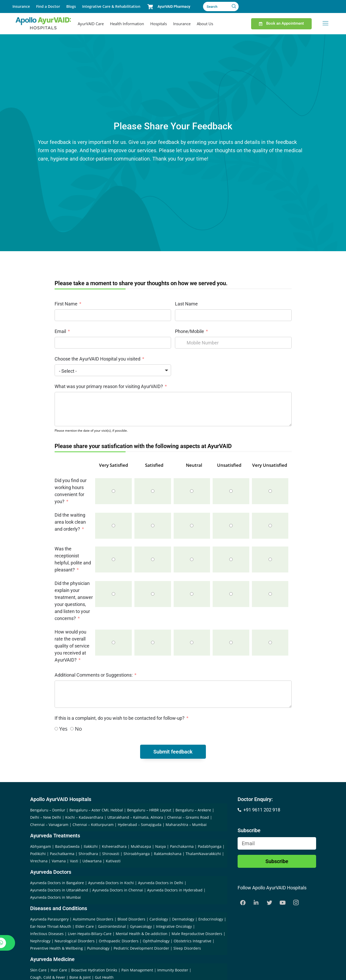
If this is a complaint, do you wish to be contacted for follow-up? (120, 718)
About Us (205, 24)
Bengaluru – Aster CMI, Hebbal (96, 810)
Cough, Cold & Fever (48, 977)
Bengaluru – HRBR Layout (149, 810)
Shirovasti (111, 854)
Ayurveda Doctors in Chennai (118, 890)
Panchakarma (182, 846)
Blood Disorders (131, 919)
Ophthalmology (156, 941)
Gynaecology (141, 926)
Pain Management (137, 970)
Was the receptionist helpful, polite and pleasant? (73, 559)
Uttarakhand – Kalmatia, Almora (135, 817)
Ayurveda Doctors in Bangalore (57, 883)
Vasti (74, 861)
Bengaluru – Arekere (193, 810)
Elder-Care (85, 926)
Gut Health (104, 977)
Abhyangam (41, 846)
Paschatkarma (62, 854)
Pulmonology (98, 948)
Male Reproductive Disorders (197, 934)
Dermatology (183, 919)
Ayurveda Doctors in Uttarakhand (59, 890)
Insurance (21, 6)
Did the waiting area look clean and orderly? (70, 522)
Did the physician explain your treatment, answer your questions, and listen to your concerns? (74, 601)
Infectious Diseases (47, 934)
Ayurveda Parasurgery (49, 919)
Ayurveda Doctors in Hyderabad (175, 890)
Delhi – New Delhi (46, 817)
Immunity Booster (173, 970)
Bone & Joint (80, 977)
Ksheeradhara (114, 846)
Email (60, 331)
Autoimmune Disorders (93, 919)
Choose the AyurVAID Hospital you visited (97, 359)
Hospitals (159, 24)
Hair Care (59, 970)
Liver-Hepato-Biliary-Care (90, 934)
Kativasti (113, 861)
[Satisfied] (153, 491)
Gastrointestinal (112, 926)
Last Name (186, 304)
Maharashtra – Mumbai (186, 825)
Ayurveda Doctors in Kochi (111, 883)
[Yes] (56, 729)
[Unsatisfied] (231, 491)
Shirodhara (88, 854)
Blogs (71, 6)
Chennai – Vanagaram (49, 825)
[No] (72, 729)
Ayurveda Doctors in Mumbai (56, 897)
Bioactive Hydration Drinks (94, 970)
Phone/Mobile (190, 331)
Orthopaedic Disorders (119, 941)
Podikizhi (38, 854)
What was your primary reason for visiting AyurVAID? (109, 386)
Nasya (161, 846)
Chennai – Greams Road (188, 817)
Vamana (59, 861)
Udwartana (92, 861)
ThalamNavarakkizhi (203, 854)
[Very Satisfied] (113, 491)
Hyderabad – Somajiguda (140, 825)
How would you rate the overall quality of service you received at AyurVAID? (72, 646)
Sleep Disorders (187, 948)
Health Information (127, 24)
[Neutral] (192, 491)
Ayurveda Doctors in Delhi (161, 883)
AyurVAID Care (91, 24)
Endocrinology (211, 919)
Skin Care (38, 970)
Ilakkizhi (91, 846)
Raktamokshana (168, 854)
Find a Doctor (48, 6)
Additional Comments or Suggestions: (94, 675)
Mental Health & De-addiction (142, 934)
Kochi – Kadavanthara (84, 817)
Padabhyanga (210, 846)
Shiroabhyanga (137, 854)
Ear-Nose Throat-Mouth (51, 926)
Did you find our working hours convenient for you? (71, 491)
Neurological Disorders (75, 941)
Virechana (39, 861)
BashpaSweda (67, 846)
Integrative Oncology (174, 926)
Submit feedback (173, 752)
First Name (66, 304)
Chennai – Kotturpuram (93, 825)
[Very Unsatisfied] (270, 491)
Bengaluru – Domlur (48, 810)
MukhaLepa (141, 846)
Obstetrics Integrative (192, 941)
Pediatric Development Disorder (141, 948)
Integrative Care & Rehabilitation (111, 6)
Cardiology (159, 919)
